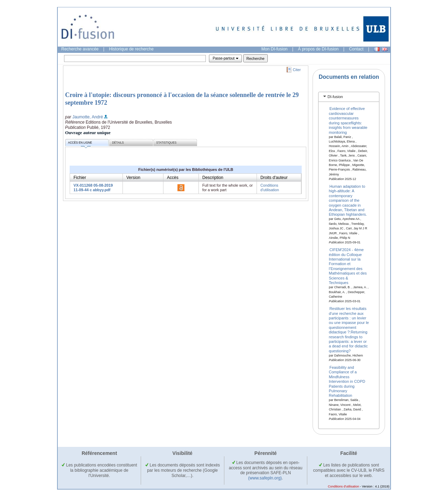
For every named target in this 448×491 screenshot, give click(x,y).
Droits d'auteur (274, 178)
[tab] (349, 97)
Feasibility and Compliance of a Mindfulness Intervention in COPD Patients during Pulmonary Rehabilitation (347, 381)
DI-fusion (335, 97)
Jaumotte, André (88, 117)
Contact (356, 49)
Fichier (80, 178)
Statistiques (166, 143)
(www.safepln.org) (265, 478)
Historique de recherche (131, 49)
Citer (297, 70)
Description (213, 178)
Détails (118, 143)
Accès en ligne (80, 144)
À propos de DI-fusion (318, 49)
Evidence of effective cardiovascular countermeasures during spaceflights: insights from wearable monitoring (348, 120)
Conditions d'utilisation (270, 188)
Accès (173, 178)
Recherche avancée (80, 49)
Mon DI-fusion (275, 49)
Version (133, 178)
